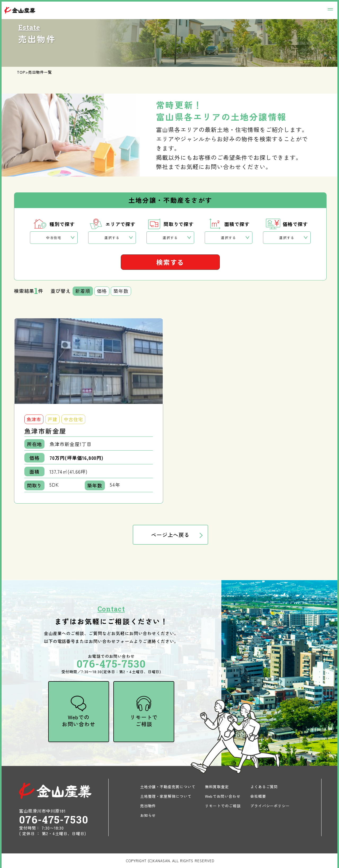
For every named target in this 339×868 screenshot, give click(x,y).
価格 (102, 291)
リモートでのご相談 (223, 806)
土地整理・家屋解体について (166, 796)
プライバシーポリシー (270, 806)
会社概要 (258, 796)
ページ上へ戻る (170, 535)
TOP (21, 72)
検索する (170, 262)
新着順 (83, 291)
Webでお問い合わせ (223, 796)
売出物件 (148, 806)
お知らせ (148, 815)
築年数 (121, 291)
